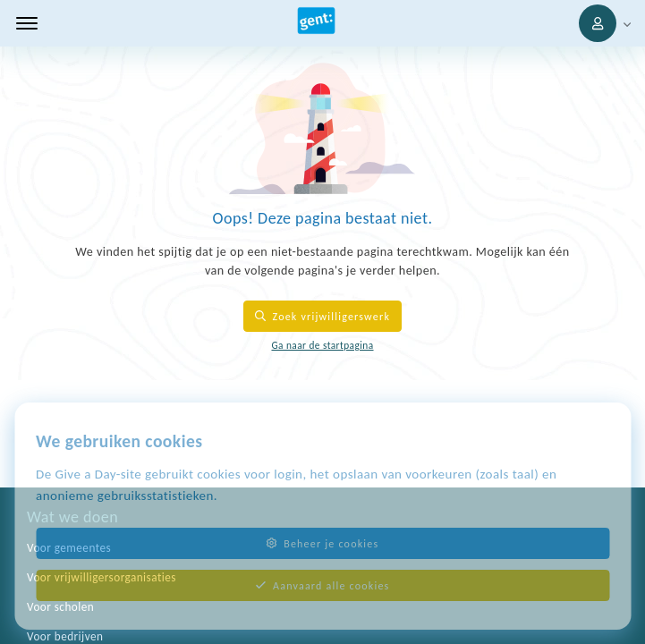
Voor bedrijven (65, 636)
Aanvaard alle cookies (323, 585)
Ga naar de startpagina (322, 345)
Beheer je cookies (323, 543)
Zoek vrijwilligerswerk (322, 316)
